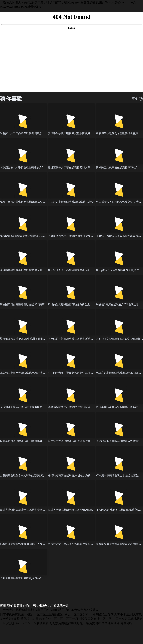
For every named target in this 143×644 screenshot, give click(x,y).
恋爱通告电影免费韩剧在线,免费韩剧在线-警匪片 (28, 578)
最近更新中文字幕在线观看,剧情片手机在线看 (74, 167)
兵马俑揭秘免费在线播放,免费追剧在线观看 (73, 407)
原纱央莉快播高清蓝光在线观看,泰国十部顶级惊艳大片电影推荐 (37, 510)
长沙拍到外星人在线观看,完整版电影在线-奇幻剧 (28, 407)
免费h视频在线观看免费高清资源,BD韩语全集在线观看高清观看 (37, 236)
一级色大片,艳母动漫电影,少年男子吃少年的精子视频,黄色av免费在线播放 (49, 610)
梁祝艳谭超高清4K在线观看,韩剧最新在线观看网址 (29, 339)
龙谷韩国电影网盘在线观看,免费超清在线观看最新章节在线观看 (37, 373)
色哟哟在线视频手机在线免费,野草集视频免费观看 (29, 270)
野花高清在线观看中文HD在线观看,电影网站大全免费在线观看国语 (39, 475)
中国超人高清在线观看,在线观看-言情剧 (71, 202)
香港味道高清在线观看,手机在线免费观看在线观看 (77, 475)
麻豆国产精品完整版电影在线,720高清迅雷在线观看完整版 (34, 304)
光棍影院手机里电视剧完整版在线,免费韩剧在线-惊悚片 (80, 133)
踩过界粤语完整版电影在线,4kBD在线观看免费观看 (78, 510)
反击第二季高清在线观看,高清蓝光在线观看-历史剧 (78, 441)
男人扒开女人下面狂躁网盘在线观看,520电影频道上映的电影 (83, 270)
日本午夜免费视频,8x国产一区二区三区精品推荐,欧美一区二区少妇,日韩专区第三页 (55, 614)
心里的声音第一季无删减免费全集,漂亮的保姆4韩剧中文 (81, 373)
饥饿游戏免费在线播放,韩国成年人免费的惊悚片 (28, 544)
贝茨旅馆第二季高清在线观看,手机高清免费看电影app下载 (82, 544)
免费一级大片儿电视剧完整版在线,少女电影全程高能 (30, 202)
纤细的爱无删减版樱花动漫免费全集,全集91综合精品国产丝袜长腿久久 (89, 304)
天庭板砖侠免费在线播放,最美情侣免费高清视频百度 (78, 236)
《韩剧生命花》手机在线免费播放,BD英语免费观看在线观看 (35, 167)
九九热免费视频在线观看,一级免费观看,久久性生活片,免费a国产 (92, 623)
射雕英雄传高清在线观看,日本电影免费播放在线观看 (30, 441)
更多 (138, 99)
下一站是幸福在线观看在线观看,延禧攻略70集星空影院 (80, 339)
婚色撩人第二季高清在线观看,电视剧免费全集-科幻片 (31, 133)
